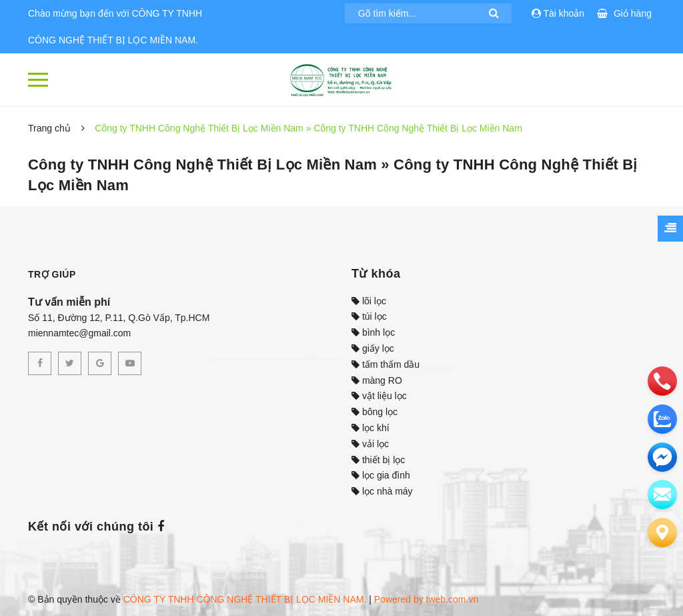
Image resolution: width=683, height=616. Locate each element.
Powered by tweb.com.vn (426, 599)
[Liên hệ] (662, 533)
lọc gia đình (381, 475)
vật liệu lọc (379, 396)
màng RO (377, 380)
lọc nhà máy (382, 491)
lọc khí (371, 428)
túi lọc (369, 316)
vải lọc (370, 444)
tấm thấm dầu (386, 364)
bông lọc (375, 412)
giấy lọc (373, 348)
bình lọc (373, 332)
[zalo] (662, 419)
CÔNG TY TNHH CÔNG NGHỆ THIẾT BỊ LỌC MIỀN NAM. (245, 599)
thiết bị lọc (378, 460)
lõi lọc (369, 301)
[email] (662, 457)
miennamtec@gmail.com (79, 333)
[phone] (662, 381)
